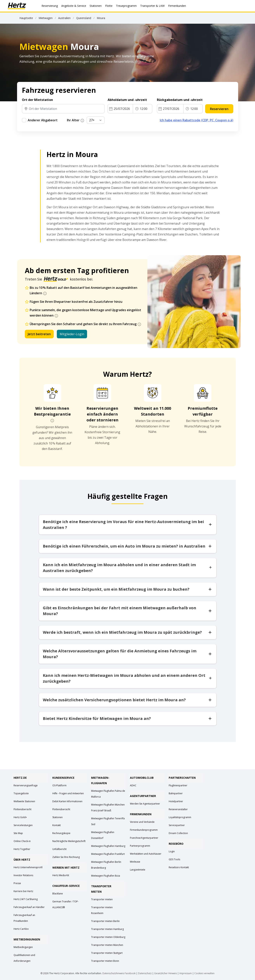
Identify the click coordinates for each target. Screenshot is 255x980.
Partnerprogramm (140, 846)
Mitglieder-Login (72, 334)
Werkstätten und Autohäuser (146, 854)
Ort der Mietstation (37, 100)
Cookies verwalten (204, 973)
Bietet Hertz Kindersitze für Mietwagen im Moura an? (128, 718)
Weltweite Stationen (24, 801)
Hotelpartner (176, 801)
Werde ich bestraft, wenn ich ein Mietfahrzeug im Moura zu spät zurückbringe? (128, 632)
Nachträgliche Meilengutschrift (69, 841)
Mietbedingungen (23, 947)
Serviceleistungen (23, 825)
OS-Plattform (59, 785)
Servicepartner (177, 825)
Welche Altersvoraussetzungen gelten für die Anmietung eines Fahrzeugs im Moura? (128, 654)
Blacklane (58, 894)
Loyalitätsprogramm (180, 817)
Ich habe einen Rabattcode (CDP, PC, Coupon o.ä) (197, 120)
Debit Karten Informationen (67, 801)
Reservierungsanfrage (26, 785)
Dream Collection (178, 833)
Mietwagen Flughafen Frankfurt (108, 854)
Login (172, 851)
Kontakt (57, 825)
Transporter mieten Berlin (105, 921)
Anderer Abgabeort (43, 120)
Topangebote (21, 793)
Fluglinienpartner (178, 785)
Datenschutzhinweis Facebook (119, 973)
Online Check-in (22, 841)
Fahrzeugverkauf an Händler (29, 907)
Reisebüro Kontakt (179, 867)
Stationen (57, 817)
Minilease (135, 862)
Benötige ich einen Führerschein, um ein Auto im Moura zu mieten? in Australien (128, 546)
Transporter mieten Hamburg (107, 929)
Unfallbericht (59, 849)
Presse (17, 883)
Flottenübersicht (22, 809)
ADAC (133, 785)
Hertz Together (22, 849)
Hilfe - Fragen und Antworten (68, 793)
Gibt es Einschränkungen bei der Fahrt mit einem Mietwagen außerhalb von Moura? (128, 611)
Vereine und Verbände (142, 822)
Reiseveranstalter (178, 809)
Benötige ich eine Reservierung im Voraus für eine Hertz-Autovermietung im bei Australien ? (128, 525)
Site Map (18, 833)
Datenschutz (145, 973)
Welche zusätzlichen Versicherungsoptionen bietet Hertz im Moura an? (128, 700)
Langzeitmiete (138, 870)
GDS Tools (174, 859)
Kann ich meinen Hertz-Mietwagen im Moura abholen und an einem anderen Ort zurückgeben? (128, 678)
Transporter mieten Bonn (105, 961)
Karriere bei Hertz (23, 891)
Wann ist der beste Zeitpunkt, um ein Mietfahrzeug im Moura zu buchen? (128, 589)
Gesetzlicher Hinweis (166, 973)
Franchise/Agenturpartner (144, 838)
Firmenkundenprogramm (144, 830)
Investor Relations (23, 875)
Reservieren (219, 109)
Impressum (186, 973)
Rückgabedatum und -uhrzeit (180, 100)
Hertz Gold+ (20, 817)
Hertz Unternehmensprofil (28, 867)
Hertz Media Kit (61, 875)
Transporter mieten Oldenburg (108, 937)
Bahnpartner (176, 793)
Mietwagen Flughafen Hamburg (108, 846)
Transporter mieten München (107, 945)
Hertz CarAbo (21, 929)
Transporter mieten (102, 899)
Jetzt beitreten (39, 334)
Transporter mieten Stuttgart (107, 953)
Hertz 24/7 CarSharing (26, 899)
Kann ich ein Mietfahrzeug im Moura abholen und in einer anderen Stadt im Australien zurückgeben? (128, 568)
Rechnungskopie (61, 833)
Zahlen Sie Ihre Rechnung (66, 857)
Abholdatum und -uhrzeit (127, 100)
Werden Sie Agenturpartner (145, 804)
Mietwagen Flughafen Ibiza (106, 876)
